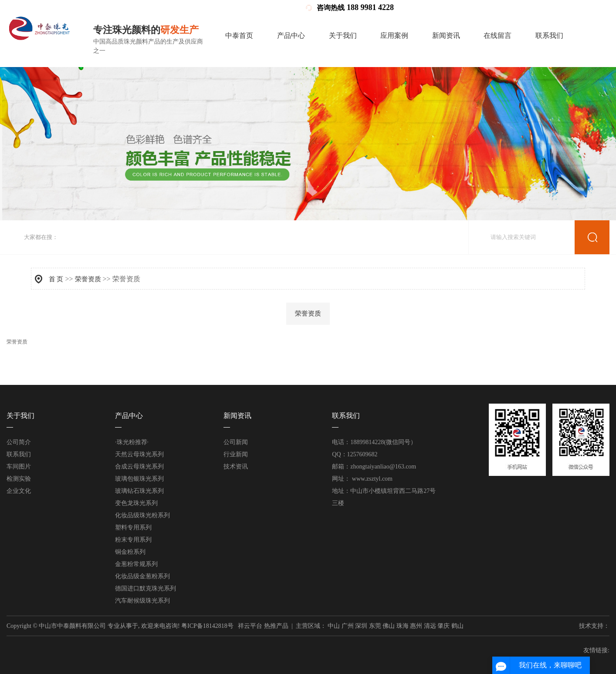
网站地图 (505, 8)
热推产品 (276, 626)
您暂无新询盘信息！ (582, 8)
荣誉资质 (88, 279)
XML (544, 8)
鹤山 (457, 626)
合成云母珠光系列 (139, 467)
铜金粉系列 (130, 552)
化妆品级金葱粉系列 (142, 576)
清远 (430, 626)
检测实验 (19, 479)
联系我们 (549, 35)
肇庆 (443, 626)
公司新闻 (236, 442)
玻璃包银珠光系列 (139, 479)
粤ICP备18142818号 (207, 626)
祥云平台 (250, 626)
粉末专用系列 (133, 540)
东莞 (375, 626)
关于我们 (343, 35)
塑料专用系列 (133, 527)
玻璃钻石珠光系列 (139, 491)
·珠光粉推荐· (132, 442)
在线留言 (498, 35)
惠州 (416, 626)
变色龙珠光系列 (136, 503)
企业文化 (19, 491)
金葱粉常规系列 (136, 564)
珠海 (403, 626)
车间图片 (19, 467)
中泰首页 (239, 35)
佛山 (389, 626)
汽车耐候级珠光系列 (142, 601)
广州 (348, 626)
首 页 (56, 279)
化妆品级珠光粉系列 (142, 515)
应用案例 (394, 35)
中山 (334, 626)
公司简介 (19, 442)
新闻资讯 (446, 35)
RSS (527, 8)
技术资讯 (236, 467)
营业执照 (449, 8)
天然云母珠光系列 (139, 454)
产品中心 (291, 35)
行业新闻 (236, 454)
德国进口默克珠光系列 (146, 588)
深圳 (361, 626)
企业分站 (477, 8)
